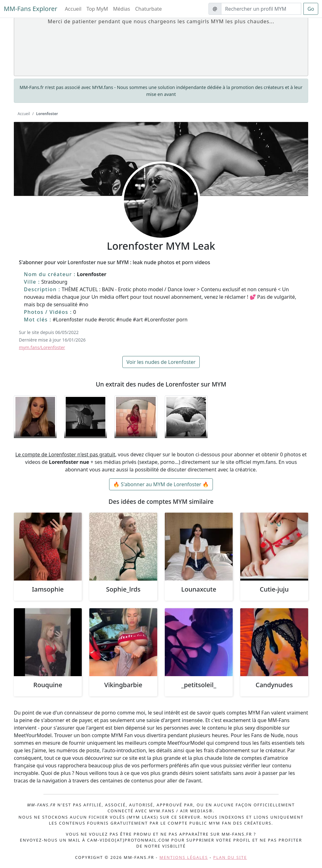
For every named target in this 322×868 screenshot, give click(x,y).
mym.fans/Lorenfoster (42, 347)
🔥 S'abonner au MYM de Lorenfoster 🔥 (161, 484)
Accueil (73, 9)
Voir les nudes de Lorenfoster (161, 362)
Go (311, 9)
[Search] (261, 9)
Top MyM (97, 9)
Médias (122, 9)
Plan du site (230, 857)
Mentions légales (184, 857)
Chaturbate (149, 9)
